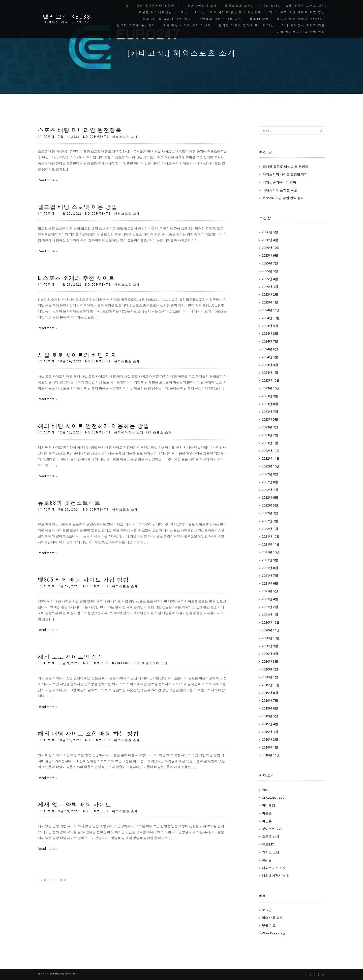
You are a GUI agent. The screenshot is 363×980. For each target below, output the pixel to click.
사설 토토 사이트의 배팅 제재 (78, 355)
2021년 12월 (271, 536)
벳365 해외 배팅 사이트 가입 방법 (297, 12)
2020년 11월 (271, 630)
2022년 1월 (270, 529)
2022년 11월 (271, 458)
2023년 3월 (270, 427)
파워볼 (267, 860)
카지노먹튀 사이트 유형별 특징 (285, 174)
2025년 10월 (271, 248)
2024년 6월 (270, 349)
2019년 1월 (270, 747)
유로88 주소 (259, 19)
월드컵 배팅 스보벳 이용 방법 (78, 207)
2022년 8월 (270, 482)
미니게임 (268, 805)
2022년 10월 (271, 466)
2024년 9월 (270, 326)
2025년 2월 (270, 294)
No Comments (96, 137)
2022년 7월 (270, 490)
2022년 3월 (270, 513)
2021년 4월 (270, 599)
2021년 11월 (271, 544)
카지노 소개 (268, 6)
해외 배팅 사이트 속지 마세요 (187, 25)
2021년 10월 (271, 552)
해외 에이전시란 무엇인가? (158, 6)
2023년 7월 (270, 412)
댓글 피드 (269, 925)
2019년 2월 (270, 739)
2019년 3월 (270, 732)
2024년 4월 (270, 365)
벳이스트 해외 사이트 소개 (220, 19)
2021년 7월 (270, 576)
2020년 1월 (270, 677)
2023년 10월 (271, 388)
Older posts (55, 880)
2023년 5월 (270, 419)
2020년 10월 (271, 638)
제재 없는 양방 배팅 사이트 (75, 805)
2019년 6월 (270, 708)
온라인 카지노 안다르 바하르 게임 (247, 25)
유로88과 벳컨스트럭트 (69, 503)
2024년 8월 (270, 333)
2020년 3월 (270, 661)
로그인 (267, 910)
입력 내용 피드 (273, 918)
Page (198, 12)
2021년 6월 (270, 583)
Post (181, 12)
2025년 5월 (270, 271)
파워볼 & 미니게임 (154, 12)
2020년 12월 (271, 622)
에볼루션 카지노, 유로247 (67, 22)
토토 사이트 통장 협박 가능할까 (236, 12)
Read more (46, 180)
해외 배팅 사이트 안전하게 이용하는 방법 (94, 426)
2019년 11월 (271, 685)
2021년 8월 (270, 568)
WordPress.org (273, 933)
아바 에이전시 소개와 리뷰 (304, 25)
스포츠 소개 (270, 836)
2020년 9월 (270, 646)
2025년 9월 (270, 255)
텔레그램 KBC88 (67, 17)
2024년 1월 (270, 373)
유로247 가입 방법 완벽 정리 (283, 198)
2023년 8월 (270, 404)
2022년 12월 (271, 451)
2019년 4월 (270, 724)
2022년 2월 (270, 521)
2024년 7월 (270, 341)
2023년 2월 (270, 435)
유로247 (268, 844)
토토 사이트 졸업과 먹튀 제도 (167, 19)
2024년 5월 (270, 357)
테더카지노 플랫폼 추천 (280, 190)
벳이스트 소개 (272, 829)
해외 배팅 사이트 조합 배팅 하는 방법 (88, 734)
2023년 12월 (271, 380)
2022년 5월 (270, 505)
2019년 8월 (270, 693)
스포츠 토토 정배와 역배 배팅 (301, 19)
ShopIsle (44, 974)
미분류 (267, 813)
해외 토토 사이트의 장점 (71, 657)
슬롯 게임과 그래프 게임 (305, 6)
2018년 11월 (271, 755)
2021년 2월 (270, 607)
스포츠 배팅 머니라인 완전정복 (80, 130)
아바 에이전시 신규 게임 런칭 (301, 32)
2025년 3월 (270, 287)
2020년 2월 (270, 669)
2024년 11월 (271, 310)
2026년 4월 (270, 240)
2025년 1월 (270, 302)
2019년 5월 (270, 716)
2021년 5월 (270, 591)
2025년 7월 (270, 263)
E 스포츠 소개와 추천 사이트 (76, 278)
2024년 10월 (271, 318)
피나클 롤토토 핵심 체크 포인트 (285, 166)
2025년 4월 (270, 279)
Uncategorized (126, 663)
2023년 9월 (270, 396)
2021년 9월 (270, 560)
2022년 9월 (270, 474)
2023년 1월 (270, 443)
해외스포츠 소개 (238, 6)
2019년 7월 (270, 700)
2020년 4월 (270, 654)
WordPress (72, 974)
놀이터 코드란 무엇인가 (136, 25)
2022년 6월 (270, 497)
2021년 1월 (270, 615)
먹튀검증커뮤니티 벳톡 (279, 182)
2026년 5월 (270, 232)
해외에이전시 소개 (202, 6)
